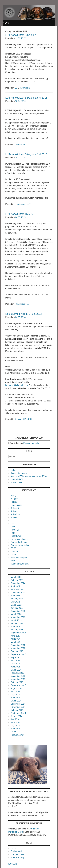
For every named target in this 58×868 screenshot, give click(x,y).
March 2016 (16, 670)
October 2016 (17, 651)
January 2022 (17, 608)
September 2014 (18, 713)
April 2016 (15, 667)
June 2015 (15, 692)
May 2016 (15, 664)
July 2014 (15, 719)
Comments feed (18, 854)
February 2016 (17, 673)
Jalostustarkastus (19, 473)
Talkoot (14, 533)
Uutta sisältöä (17, 479)
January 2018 (17, 630)
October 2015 (17, 682)
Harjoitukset (20, 144)
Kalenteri (15, 508)
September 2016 (18, 654)
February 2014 (17, 735)
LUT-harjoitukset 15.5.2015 (21, 214)
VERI (29, 419)
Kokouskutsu (17, 482)
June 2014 (15, 722)
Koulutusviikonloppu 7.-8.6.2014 (24, 314)
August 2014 (16, 716)
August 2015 (16, 688)
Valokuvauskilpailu (19, 558)
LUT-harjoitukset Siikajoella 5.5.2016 (26, 98)
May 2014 (15, 726)
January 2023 (17, 599)
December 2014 (18, 704)
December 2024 (18, 583)
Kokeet (14, 511)
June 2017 (15, 636)
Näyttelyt (15, 530)
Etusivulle (13, 864)
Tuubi (13, 555)
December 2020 (18, 611)
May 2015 (15, 695)
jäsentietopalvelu (31, 443)
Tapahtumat (25, 88)
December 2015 (18, 676)
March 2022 (16, 605)
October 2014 (17, 710)
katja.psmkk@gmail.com (17, 385)
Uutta (13, 470)
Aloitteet (14, 499)
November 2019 (18, 617)
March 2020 (16, 614)
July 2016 (15, 657)
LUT (16, 88)
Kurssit (18, 419)
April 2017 (15, 639)
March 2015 (16, 701)
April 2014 (15, 729)
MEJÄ (13, 527)
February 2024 (17, 589)
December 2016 (18, 645)
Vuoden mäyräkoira (20, 564)
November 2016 (18, 648)
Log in (13, 848)
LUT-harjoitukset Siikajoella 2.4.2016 (26, 154)
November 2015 (18, 679)
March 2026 (16, 577)
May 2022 (15, 602)
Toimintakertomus (19, 542)
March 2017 (16, 642)
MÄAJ (13, 524)
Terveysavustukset (19, 539)
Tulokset (14, 551)
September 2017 (18, 633)
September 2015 (18, 685)
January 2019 (17, 623)
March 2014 (16, 732)
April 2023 (15, 596)
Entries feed (16, 851)
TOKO (13, 548)
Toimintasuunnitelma (20, 545)
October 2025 (17, 580)
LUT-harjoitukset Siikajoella (21, 35)
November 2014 (18, 707)
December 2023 (18, 593)
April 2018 (15, 627)
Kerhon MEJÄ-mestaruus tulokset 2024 (29, 476)
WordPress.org (17, 857)
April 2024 (15, 586)
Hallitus (14, 502)
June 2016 (15, 661)
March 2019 (16, 620)
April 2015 (15, 698)
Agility (13, 496)
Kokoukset (15, 514)
